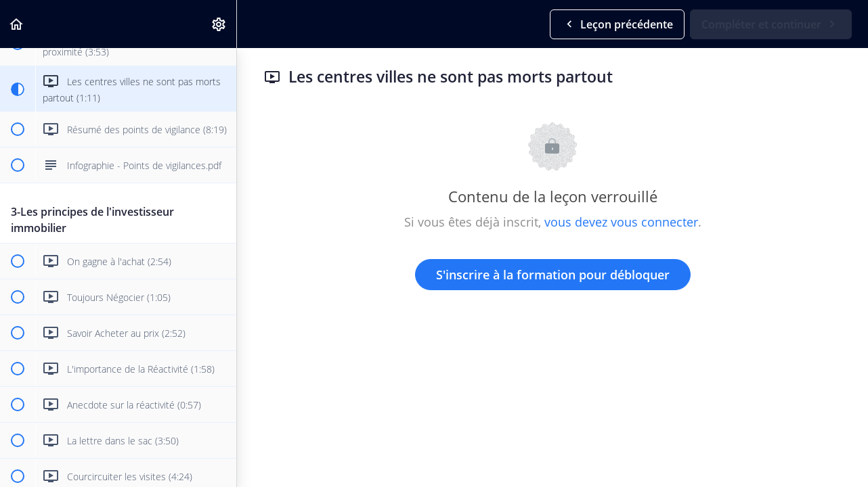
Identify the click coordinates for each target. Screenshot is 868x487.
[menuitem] (219, 24)
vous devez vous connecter (621, 222)
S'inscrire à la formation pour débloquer (553, 275)
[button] (17, 24)
